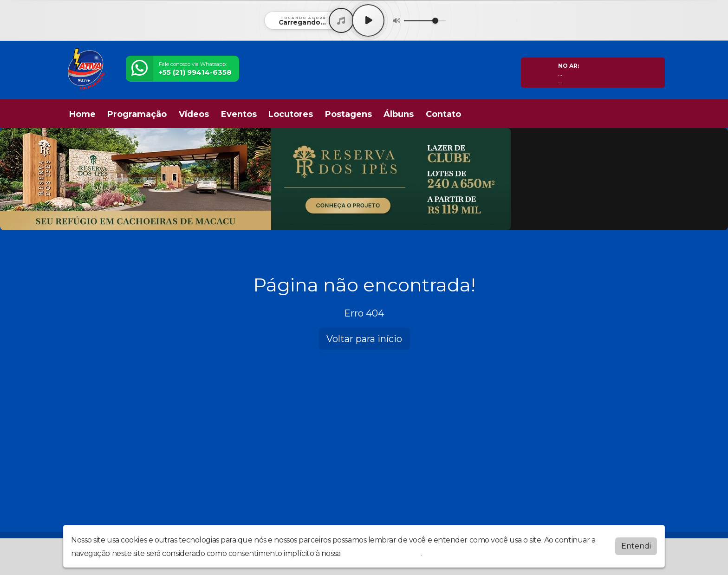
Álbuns (399, 114)
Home (82, 114)
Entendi (636, 546)
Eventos (239, 114)
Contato (443, 114)
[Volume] (425, 21)
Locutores (291, 114)
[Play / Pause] (368, 20)
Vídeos (194, 114)
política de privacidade (382, 553)
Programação (137, 114)
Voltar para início (364, 339)
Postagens (348, 114)
